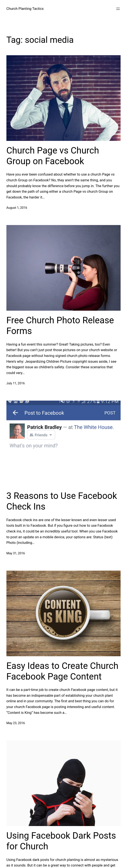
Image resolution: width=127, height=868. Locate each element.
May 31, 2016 (16, 553)
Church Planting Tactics (25, 9)
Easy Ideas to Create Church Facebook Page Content (62, 671)
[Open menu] (118, 9)
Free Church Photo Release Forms (60, 326)
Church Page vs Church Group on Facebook (53, 156)
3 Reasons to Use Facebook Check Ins (62, 501)
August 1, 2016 (17, 208)
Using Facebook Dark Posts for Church (61, 841)
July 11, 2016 (16, 383)
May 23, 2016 (16, 723)
